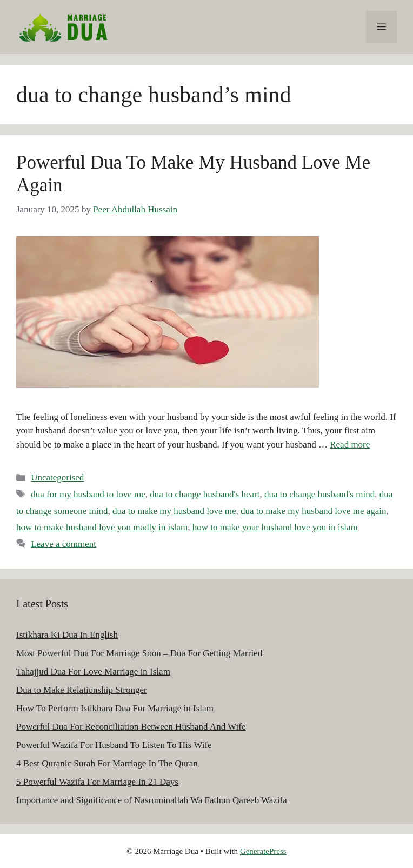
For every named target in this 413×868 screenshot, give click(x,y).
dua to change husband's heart (205, 494)
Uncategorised (57, 478)
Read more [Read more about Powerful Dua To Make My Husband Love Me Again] (350, 445)
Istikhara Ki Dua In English (67, 635)
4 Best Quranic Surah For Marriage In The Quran (107, 763)
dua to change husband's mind (319, 494)
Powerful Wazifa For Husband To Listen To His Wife (114, 745)
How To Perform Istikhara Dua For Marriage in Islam (115, 708)
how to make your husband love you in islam (275, 527)
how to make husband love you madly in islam (102, 527)
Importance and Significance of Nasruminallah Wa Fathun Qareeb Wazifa (153, 800)
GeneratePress (263, 851)
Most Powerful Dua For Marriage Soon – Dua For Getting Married (139, 653)
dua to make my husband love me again (314, 511)
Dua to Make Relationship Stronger (82, 690)
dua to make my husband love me (174, 511)
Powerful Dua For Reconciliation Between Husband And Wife (131, 727)
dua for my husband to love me (88, 494)
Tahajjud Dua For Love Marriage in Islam (93, 672)
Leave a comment (64, 544)
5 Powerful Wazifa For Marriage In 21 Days (97, 782)
